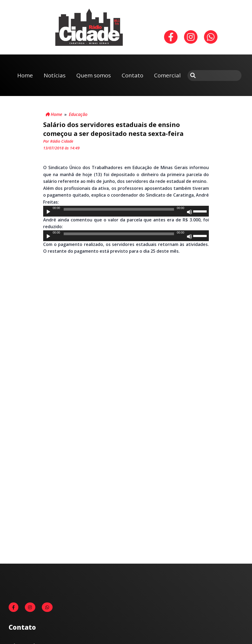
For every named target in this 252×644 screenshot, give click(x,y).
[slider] (119, 209)
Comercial (167, 75)
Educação (78, 114)
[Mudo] (189, 212)
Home (25, 75)
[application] (126, 211)
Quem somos (94, 75)
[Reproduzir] (48, 212)
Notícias (55, 75)
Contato (132, 75)
